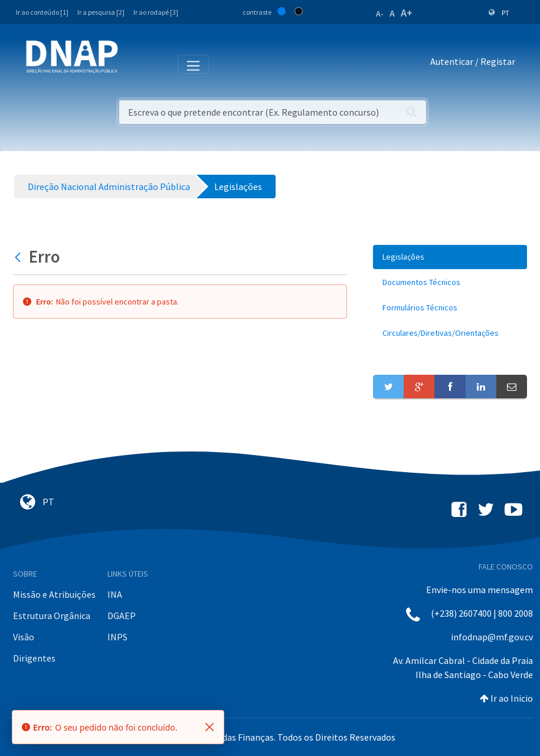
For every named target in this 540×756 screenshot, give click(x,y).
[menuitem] (450, 257)
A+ (407, 13)
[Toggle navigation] (135, 64)
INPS (117, 637)
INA (115, 594)
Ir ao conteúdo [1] (42, 12)
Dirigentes (34, 658)
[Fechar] (210, 727)
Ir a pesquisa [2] (101, 12)
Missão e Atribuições (54, 594)
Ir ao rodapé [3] (156, 12)
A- (380, 14)
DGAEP (122, 616)
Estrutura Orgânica (52, 616)
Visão (24, 637)
